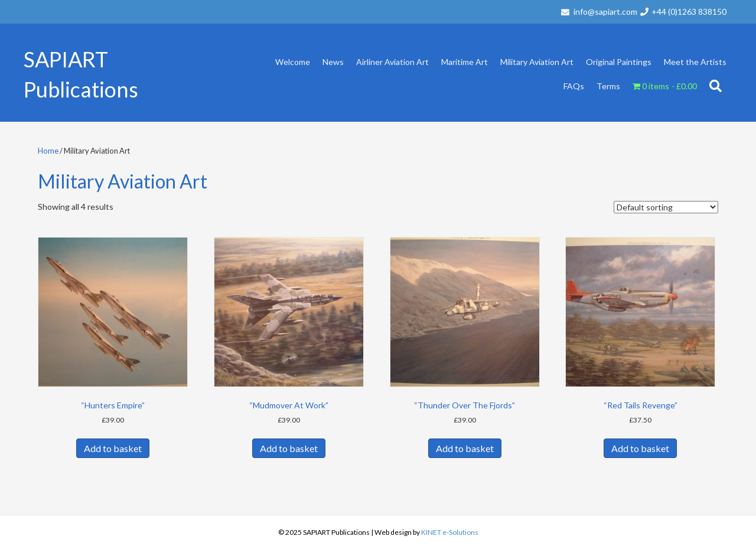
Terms (608, 86)
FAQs (574, 86)
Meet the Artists (695, 62)
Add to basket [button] (113, 448)
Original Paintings (619, 62)
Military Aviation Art (537, 62)
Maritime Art (465, 62)
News (333, 62)
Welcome (293, 62)
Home (48, 151)
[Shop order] (666, 207)
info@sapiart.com (605, 12)
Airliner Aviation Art (392, 62)
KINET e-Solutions (450, 532)
